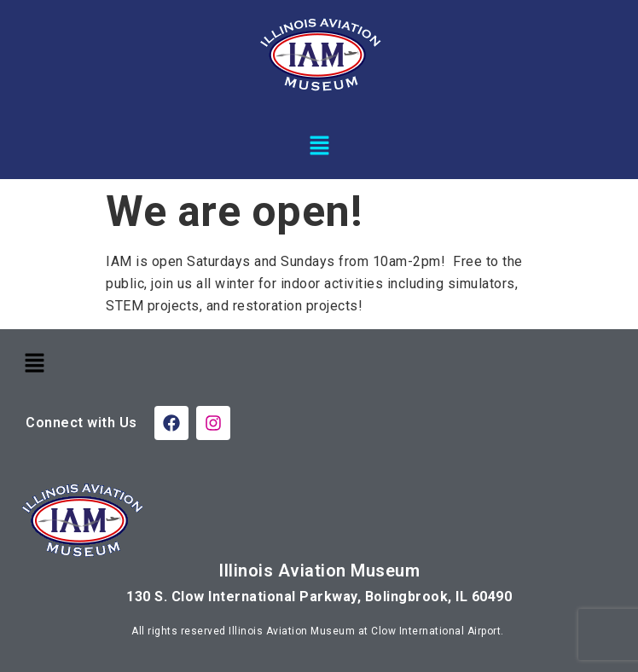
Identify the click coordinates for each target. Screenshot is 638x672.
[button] (319, 145)
